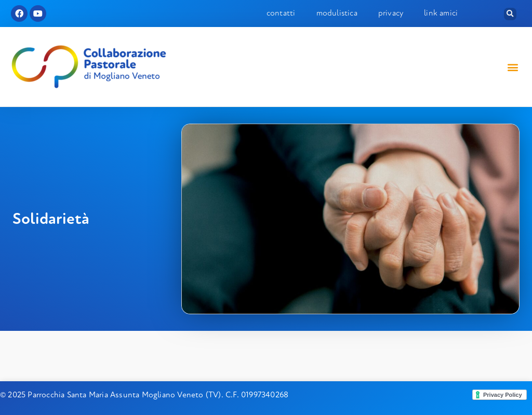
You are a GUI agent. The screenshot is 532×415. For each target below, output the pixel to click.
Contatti (281, 13)
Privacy (391, 13)
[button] (510, 14)
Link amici (441, 13)
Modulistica (337, 13)
